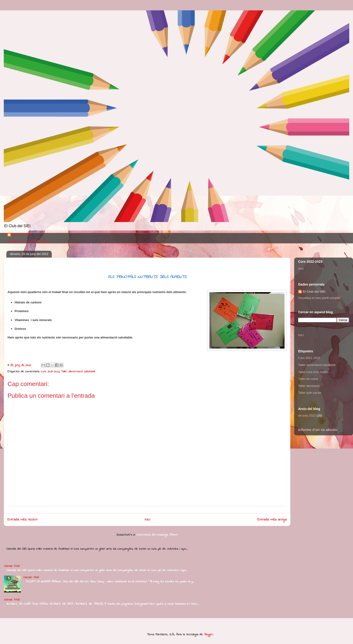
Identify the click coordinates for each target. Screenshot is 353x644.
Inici (147, 520)
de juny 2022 (307, 415)
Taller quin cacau (310, 393)
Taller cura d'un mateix (313, 372)
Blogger (208, 634)
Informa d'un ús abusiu (318, 430)
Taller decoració (309, 386)
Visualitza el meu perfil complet (27, 241)
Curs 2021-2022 (50, 372)
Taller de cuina (308, 379)
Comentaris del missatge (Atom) (157, 535)
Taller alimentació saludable (78, 372)
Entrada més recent (22, 520)
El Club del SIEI (21, 235)
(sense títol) (12, 566)
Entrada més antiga (272, 520)
